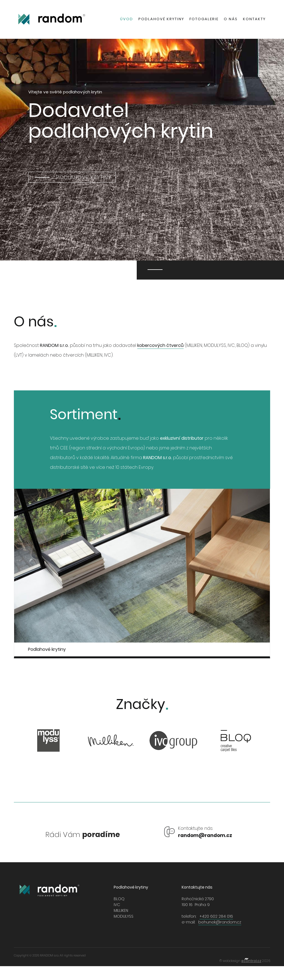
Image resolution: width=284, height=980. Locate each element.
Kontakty (254, 19)
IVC (117, 905)
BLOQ (119, 899)
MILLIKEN (121, 910)
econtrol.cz (251, 961)
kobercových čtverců (160, 345)
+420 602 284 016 (216, 916)
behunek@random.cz (220, 922)
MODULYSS (124, 916)
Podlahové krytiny (161, 19)
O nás (231, 19)
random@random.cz (205, 835)
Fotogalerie (204, 19)
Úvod (127, 19)
